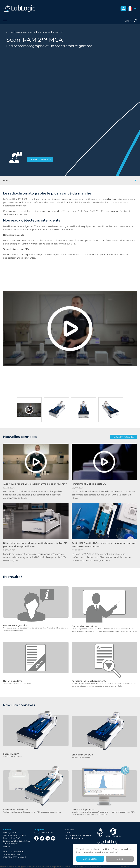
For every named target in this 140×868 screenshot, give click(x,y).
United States (90, 859)
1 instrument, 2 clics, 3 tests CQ (89, 484)
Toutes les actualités (123, 437)
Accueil (10, 32)
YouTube (53, 835)
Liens (68, 829)
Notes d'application (74, 835)
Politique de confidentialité (78, 832)
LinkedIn (48, 835)
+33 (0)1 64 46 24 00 (43, 829)
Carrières (70, 826)
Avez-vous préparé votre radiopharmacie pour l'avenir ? (35, 484)
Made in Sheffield (113, 829)
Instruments (44, 32)
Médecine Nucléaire (26, 32)
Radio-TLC (58, 32)
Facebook (36, 835)
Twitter (42, 835)
